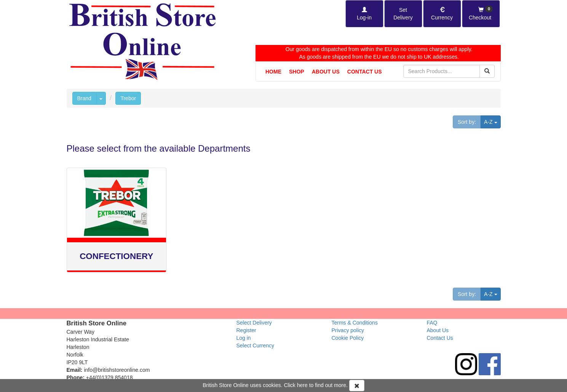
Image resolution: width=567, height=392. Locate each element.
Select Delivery (254, 323)
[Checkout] (481, 14)
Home (273, 72)
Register (246, 330)
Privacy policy (348, 330)
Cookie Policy (348, 338)
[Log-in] (364, 14)
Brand (84, 98)
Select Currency (256, 346)
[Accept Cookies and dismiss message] (357, 386)
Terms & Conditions (355, 323)
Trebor (128, 98)
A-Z (492, 121)
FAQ (432, 323)
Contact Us (365, 72)
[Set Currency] (442, 14)
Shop (297, 72)
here (302, 385)
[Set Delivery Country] (403, 14)
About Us (326, 72)
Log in (244, 338)
